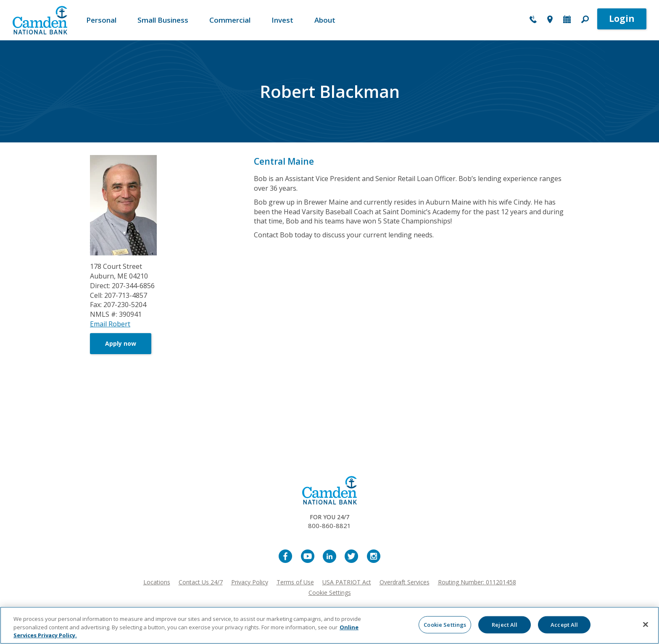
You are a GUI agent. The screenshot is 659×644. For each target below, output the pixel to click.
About (325, 20)
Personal (101, 20)
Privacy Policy (250, 582)
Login (622, 18)
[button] (585, 20)
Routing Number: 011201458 (477, 582)
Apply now (121, 343)
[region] (329, 625)
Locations (157, 582)
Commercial (230, 20)
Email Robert (110, 324)
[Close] (646, 624)
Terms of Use (295, 582)
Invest (282, 20)
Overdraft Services (405, 582)
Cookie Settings (330, 593)
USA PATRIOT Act (347, 582)
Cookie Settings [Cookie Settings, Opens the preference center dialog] (445, 624)
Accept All (564, 624)
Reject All (505, 624)
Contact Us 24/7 (201, 582)
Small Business (163, 20)
